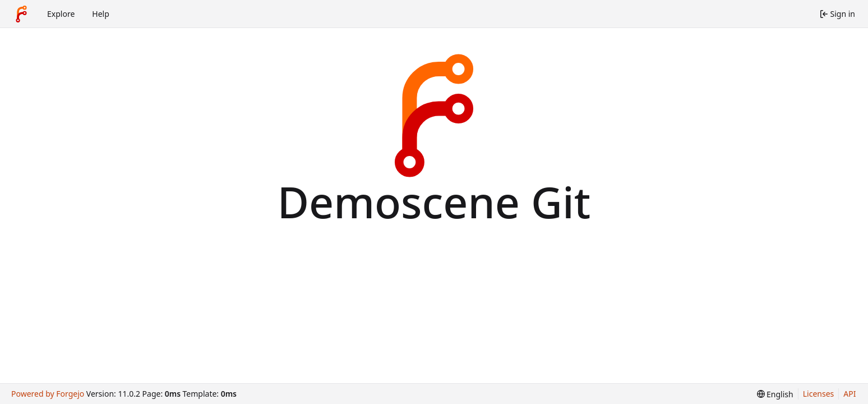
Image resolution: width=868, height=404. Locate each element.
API (849, 394)
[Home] (21, 14)
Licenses (819, 394)
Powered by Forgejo (48, 394)
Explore (61, 14)
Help (101, 14)
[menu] (775, 394)
